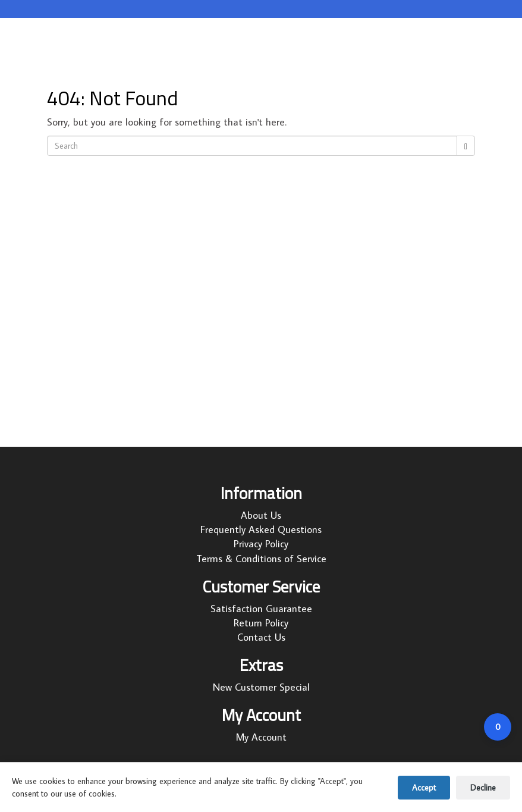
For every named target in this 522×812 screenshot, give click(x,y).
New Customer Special (261, 687)
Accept (424, 788)
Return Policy (261, 623)
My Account (261, 737)
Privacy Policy (261, 544)
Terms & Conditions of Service (261, 559)
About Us (261, 515)
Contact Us (261, 637)
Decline (483, 788)
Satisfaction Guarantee (261, 609)
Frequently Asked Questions (261, 529)
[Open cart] (498, 727)
